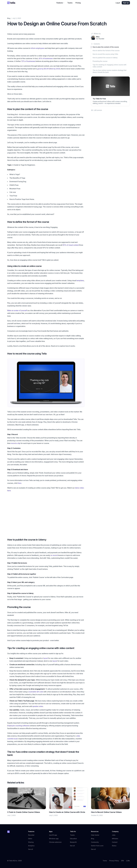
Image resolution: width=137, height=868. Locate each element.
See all (31, 849)
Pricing (78, 3)
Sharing (31, 842)
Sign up (126, 3)
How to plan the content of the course (106, 47)
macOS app (53, 835)
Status (115, 846)
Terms (105, 861)
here (20, 483)
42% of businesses (46, 58)
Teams (70, 3)
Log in (118, 3)
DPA (123, 861)
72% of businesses (28, 61)
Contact (115, 842)
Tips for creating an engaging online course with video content (110, 66)
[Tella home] (11, 3)
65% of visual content (71, 245)
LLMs (128, 861)
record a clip (16, 443)
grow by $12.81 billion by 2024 (49, 69)
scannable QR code (36, 692)
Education (73, 839)
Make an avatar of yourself (17, 310)
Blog (9, 18)
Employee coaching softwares (18, 726)
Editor (30, 839)
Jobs (114, 835)
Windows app (54, 839)
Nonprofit (73, 842)
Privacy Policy (114, 861)
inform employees (38, 48)
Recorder (31, 835)
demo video (79, 488)
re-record (54, 555)
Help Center (96, 835)
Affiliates (115, 839)
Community (96, 842)
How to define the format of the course (106, 51)
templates (80, 280)
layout (45, 658)
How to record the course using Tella (105, 54)
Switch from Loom (97, 846)
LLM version (96, 110)
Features (60, 3)
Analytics (31, 846)
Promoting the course (100, 61)
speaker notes (38, 706)
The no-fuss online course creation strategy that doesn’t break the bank (110, 71)
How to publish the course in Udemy (105, 58)
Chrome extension (55, 842)
